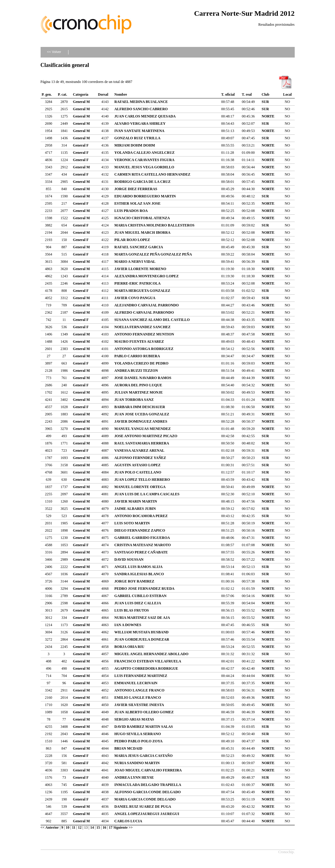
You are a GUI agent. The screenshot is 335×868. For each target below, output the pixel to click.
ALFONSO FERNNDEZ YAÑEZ (140, 458)
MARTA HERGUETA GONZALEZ (143, 291)
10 (68, 827)
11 (73, 827)
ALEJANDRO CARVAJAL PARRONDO (147, 305)
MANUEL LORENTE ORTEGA (140, 487)
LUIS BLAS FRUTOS (132, 610)
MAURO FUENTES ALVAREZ (139, 342)
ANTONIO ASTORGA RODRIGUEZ (144, 349)
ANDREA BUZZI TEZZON (136, 371)
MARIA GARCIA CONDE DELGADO (145, 799)
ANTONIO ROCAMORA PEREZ (141, 516)
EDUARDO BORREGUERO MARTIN (145, 196)
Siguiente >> (123, 827)
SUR (265, 102)
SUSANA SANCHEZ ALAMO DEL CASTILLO (152, 320)
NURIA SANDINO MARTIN (137, 763)
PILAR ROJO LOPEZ (132, 240)
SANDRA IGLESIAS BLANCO (139, 574)
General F (81, 145)
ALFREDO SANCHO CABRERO (141, 109)
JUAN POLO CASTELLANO (138, 472)
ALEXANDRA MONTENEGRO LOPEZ (147, 276)
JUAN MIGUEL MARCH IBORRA (143, 233)
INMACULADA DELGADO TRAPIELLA (148, 785)
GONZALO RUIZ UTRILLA (138, 138)
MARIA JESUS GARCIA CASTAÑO (144, 756)
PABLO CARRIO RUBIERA (137, 356)
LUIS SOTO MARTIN (132, 523)
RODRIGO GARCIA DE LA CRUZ (143, 182)
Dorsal (103, 94)
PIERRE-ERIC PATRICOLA (138, 283)
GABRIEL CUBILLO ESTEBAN (141, 596)
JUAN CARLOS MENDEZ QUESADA (145, 116)
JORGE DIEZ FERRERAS (136, 189)
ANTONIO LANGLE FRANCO (139, 690)
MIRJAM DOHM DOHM (135, 145)
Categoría (81, 94)
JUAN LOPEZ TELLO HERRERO (142, 480)
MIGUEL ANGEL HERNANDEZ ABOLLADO (151, 654)
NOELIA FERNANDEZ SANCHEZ (143, 327)
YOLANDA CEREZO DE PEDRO (141, 363)
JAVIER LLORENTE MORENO (140, 269)
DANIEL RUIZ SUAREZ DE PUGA (143, 807)
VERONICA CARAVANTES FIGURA (144, 160)
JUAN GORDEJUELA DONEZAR (142, 639)
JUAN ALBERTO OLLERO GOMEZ (144, 712)
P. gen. (47, 94)
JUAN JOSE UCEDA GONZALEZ (142, 414)
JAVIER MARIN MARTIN (136, 501)
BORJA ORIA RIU (129, 647)
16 (104, 827)
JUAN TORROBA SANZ (134, 400)
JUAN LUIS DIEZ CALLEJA (138, 603)
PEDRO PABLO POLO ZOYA (139, 741)
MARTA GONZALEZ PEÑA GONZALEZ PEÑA (153, 254)
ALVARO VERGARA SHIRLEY (140, 124)
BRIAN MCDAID (128, 748)
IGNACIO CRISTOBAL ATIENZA (142, 218)
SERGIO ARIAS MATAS (134, 719)
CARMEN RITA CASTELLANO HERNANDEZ (153, 174)
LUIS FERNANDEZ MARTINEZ (141, 676)
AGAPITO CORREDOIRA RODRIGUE (146, 668)
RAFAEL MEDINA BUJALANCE (141, 102)
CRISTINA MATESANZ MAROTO (143, 545)
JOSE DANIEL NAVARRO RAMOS (143, 378)
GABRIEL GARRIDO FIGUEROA (142, 538)
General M (81, 102)
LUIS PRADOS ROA (131, 211)
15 (98, 827)
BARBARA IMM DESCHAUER (140, 407)
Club (265, 94)
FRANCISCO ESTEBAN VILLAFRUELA (148, 661)
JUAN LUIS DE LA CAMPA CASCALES (147, 494)
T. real (247, 94)
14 (92, 827)
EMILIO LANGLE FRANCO (138, 698)
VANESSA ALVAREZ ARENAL (139, 451)
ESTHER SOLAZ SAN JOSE (138, 203)
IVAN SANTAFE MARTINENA (139, 131)
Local (287, 94)
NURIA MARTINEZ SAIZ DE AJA (142, 618)
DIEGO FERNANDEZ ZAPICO (140, 530)
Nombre (121, 94)
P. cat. (63, 94)
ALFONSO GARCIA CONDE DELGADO (148, 792)
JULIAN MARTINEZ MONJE (139, 392)
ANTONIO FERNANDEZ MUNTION (144, 334)
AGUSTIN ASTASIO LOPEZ (138, 465)
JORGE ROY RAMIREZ (134, 581)
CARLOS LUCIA (128, 821)
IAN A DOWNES (128, 625)
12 (80, 827)
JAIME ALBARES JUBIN (135, 509)
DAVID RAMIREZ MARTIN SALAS (144, 727)
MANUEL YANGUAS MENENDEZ (143, 429)
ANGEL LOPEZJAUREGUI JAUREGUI (147, 814)
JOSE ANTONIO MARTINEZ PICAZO (146, 436)
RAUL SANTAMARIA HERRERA (142, 443)
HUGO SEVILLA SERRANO (138, 734)
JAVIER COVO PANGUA (135, 298)
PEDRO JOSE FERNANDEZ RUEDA (144, 589)
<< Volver (54, 52)
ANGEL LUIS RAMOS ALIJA (139, 567)
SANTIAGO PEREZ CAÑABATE (141, 552)
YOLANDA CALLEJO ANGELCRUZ (145, 153)
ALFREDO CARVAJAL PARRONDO (144, 312)
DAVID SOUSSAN (129, 559)
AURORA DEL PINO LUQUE (138, 385)
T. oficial (228, 94)
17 (111, 827)
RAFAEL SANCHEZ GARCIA (139, 247)
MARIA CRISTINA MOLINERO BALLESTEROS (154, 225)
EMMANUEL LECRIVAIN (136, 683)
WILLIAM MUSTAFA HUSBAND (142, 632)
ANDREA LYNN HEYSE (134, 777)
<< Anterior (50, 827)
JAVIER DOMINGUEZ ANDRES (141, 421)
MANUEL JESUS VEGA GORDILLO (144, 167)
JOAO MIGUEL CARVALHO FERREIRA (148, 770)
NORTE (268, 116)
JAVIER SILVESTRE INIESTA (139, 705)
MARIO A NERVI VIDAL (135, 262)
